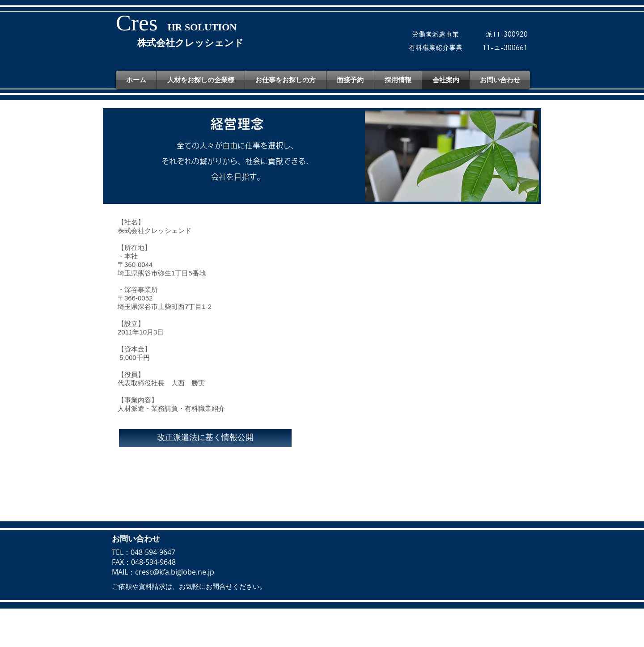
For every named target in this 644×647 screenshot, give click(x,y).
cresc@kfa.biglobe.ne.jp (175, 572)
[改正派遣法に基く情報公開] (205, 438)
